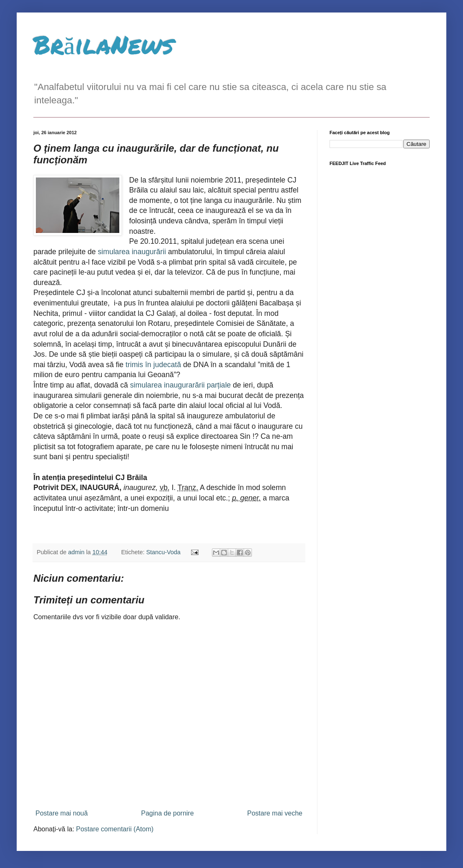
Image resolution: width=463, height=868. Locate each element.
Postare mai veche (275, 813)
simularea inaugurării (133, 252)
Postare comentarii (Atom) (115, 829)
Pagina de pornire (167, 813)
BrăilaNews (103, 44)
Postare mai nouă (62, 813)
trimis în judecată (153, 365)
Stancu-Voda (163, 552)
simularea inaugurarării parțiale (180, 385)
